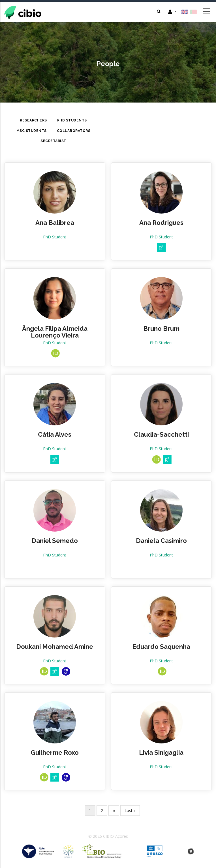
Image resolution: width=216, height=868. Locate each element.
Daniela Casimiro (161, 541)
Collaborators (74, 131)
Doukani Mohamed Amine (55, 647)
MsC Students (32, 131)
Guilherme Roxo (55, 752)
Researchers (33, 120)
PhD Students (72, 120)
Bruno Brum (161, 329)
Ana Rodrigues (161, 223)
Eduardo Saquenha (161, 647)
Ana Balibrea (55, 223)
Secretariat (53, 141)
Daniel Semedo (55, 541)
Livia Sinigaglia (161, 752)
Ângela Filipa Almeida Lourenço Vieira (55, 332)
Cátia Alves (55, 434)
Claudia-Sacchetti (161, 434)
